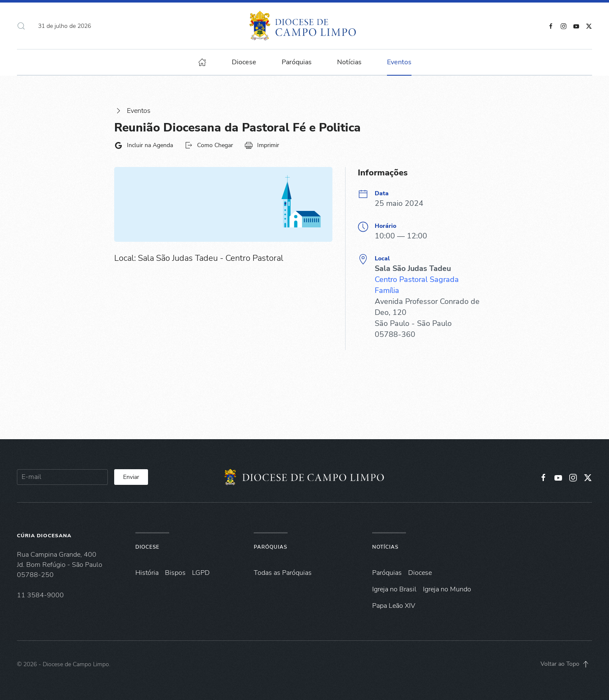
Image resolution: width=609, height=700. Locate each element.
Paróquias (297, 62)
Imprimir (262, 145)
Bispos (175, 573)
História (147, 573)
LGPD (201, 573)
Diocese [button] (244, 62)
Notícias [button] (349, 62)
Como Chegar (209, 145)
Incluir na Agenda (144, 145)
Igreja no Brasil (394, 589)
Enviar (131, 477)
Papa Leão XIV (394, 606)
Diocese (147, 547)
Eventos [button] (399, 62)
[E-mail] (62, 477)
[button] (21, 26)
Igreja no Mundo (447, 589)
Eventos (132, 111)
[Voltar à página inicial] (305, 26)
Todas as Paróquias (283, 573)
